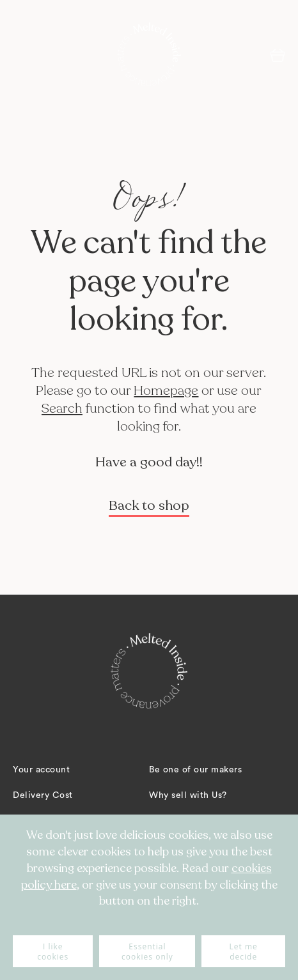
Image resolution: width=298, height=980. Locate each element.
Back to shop (149, 506)
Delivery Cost (43, 795)
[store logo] (149, 54)
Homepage (166, 391)
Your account (41, 770)
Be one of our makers (195, 770)
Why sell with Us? (188, 795)
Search (62, 409)
